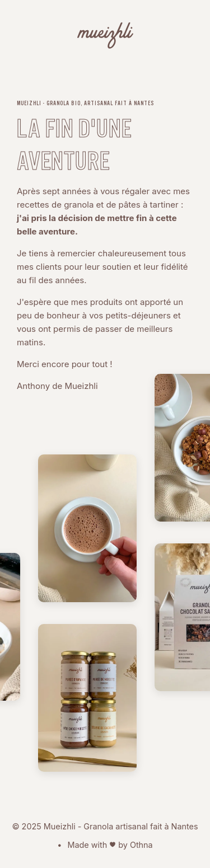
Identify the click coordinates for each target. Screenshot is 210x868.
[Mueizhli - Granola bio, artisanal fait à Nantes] (105, 37)
